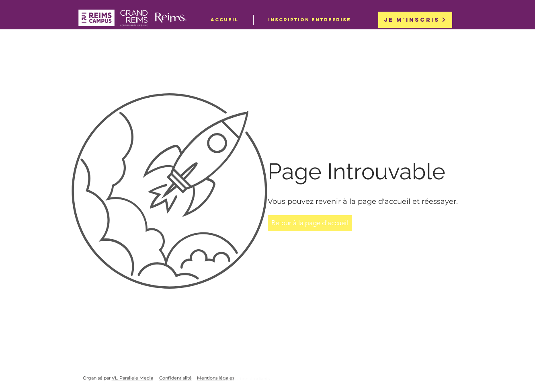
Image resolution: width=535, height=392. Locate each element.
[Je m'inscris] (415, 20)
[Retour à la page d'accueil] (310, 223)
